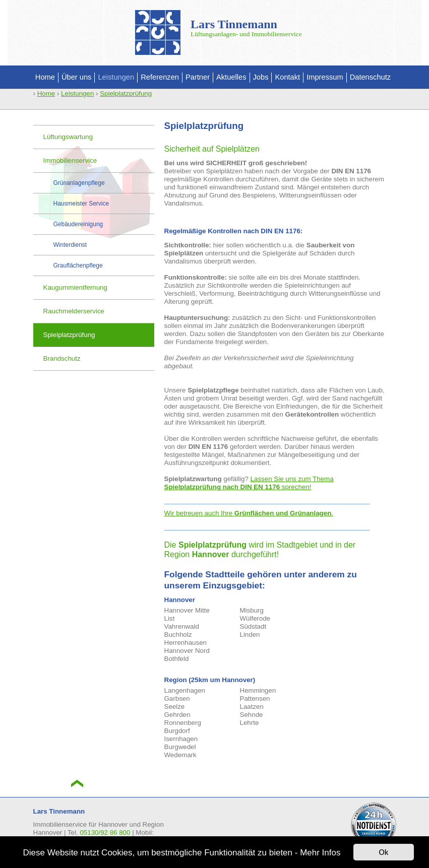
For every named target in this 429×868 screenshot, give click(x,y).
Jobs (261, 77)
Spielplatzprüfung (126, 93)
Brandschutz (62, 358)
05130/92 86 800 (105, 832)
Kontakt (287, 77)
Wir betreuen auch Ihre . (249, 513)
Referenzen (160, 77)
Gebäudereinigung (78, 224)
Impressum (325, 77)
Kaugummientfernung (75, 287)
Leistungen (116, 77)
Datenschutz (370, 77)
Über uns (76, 77)
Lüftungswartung (68, 137)
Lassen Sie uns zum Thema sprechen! (249, 483)
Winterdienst (70, 245)
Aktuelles (231, 77)
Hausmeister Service (81, 204)
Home (45, 77)
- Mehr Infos (318, 853)
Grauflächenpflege (78, 265)
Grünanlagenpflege (79, 183)
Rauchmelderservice (74, 311)
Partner (198, 77)
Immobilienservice (70, 160)
